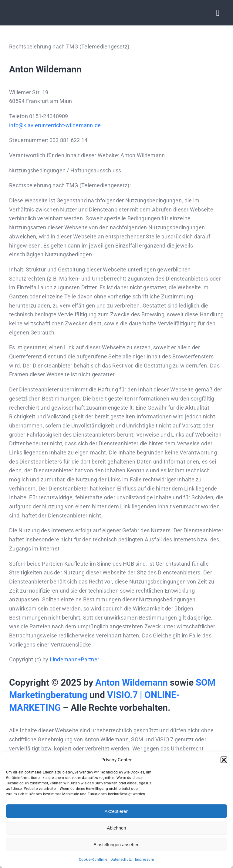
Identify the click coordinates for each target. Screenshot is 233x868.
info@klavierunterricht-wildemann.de (55, 125)
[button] (224, 760)
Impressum (145, 860)
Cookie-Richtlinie (93, 860)
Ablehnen (116, 828)
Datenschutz (121, 860)
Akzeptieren (116, 811)
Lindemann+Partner (75, 659)
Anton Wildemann (132, 682)
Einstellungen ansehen (116, 845)
